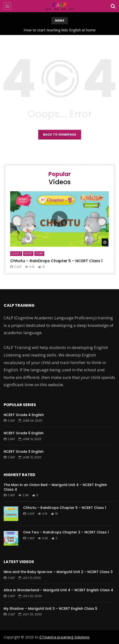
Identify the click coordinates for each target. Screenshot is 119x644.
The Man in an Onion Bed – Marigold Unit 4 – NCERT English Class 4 (55, 487)
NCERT (28, 254)
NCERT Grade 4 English (24, 415)
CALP (18, 267)
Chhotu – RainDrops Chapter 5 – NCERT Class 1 (56, 261)
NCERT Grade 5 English (24, 433)
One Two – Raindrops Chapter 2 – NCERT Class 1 (66, 532)
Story (39, 254)
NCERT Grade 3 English (24, 452)
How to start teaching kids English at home (60, 30)
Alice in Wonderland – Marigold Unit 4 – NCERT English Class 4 (58, 590)
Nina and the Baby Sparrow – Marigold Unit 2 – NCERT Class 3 (58, 572)
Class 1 (16, 254)
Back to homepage (60, 135)
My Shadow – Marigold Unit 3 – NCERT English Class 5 (50, 609)
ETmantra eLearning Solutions (64, 637)
